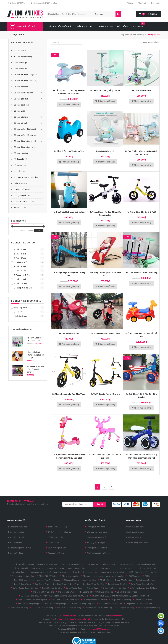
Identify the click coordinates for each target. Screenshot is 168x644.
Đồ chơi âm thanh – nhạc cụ (25, 81)
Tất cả (157, 42)
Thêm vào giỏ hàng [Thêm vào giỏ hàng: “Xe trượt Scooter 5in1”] (143, 101)
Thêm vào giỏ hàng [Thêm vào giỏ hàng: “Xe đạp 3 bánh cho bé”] (70, 344)
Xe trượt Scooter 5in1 (141, 90)
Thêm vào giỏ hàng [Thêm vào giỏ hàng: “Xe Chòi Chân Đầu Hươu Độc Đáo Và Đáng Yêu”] (106, 469)
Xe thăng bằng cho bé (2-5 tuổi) (141, 212)
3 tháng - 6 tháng (22, 262)
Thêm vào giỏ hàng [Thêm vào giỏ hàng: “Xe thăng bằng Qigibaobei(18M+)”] (106, 344)
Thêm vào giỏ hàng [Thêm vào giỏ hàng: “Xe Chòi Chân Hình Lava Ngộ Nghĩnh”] (70, 223)
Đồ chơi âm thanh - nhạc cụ (25, 75)
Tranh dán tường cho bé (24, 201)
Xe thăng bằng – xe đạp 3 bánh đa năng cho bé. (105, 214)
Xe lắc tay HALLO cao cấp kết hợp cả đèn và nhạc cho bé (69, 92)
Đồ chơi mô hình (21, 123)
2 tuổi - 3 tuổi (20, 258)
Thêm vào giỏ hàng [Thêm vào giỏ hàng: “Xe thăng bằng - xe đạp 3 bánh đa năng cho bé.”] (106, 226)
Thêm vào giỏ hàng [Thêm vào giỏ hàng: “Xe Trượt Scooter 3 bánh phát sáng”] (143, 283)
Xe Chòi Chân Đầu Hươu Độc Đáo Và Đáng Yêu (105, 456)
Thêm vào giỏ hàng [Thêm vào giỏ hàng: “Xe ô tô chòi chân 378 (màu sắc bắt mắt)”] (143, 347)
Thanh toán (143, 3)
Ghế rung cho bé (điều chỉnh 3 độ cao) (105, 274)
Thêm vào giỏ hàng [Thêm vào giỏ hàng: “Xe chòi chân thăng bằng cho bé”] (106, 101)
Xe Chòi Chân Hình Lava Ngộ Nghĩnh (69, 212)
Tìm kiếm (118, 14)
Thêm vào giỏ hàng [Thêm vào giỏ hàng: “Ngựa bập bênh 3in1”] (106, 162)
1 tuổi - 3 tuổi (20, 254)
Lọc (39, 231)
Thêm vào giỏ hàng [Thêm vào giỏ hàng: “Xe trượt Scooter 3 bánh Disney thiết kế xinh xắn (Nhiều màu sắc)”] (70, 469)
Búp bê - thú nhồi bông (23, 57)
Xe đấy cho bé (20, 207)
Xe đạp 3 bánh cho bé (69, 333)
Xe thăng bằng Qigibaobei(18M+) (105, 333)
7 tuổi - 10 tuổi (20, 283)
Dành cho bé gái (20, 63)
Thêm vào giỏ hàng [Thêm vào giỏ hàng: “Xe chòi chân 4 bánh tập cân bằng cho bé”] (143, 408)
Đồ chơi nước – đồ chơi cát (25, 135)
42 (152, 42)
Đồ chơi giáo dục (21, 99)
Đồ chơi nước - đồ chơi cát (25, 129)
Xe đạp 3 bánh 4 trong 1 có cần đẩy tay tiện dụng (141, 153)
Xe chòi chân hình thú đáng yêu (69, 151)
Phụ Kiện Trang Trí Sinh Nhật (26, 177)
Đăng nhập (155, 3)
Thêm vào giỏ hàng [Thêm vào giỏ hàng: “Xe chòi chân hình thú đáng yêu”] (70, 162)
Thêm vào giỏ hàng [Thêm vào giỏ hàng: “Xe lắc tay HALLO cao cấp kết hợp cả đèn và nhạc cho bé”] (70, 104)
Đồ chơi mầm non (21, 117)
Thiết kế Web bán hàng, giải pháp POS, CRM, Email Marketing (84, 632)
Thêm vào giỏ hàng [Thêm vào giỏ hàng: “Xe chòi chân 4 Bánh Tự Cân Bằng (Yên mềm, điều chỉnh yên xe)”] (143, 469)
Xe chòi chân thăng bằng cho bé (105, 90)
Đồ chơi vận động (137, 35)
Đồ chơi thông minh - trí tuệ (25, 141)
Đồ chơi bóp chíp (21, 87)
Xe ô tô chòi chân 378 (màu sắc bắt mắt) (141, 335)
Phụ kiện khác (20, 171)
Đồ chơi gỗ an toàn (22, 105)
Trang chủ (124, 35)
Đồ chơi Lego (19, 111)
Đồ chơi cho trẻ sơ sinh (23, 93)
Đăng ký (99, 504)
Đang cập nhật (20, 308)
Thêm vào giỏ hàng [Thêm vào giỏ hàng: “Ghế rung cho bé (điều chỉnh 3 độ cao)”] (106, 286)
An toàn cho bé (20, 51)
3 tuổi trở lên (20, 271)
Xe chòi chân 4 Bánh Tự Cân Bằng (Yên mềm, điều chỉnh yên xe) (141, 456)
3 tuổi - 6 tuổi (20, 267)
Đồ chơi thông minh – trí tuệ (25, 147)
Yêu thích (130, 3)
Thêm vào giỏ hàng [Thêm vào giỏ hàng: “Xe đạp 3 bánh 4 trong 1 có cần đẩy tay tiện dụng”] (143, 165)
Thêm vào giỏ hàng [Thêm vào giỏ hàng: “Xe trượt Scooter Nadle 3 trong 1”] (106, 405)
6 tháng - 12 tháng (22, 275)
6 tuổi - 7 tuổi (20, 279)
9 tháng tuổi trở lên (23, 288)
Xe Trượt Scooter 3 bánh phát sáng (141, 273)
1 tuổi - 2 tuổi (20, 249)
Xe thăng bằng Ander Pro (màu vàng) (69, 394)
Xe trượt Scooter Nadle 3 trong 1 (105, 394)
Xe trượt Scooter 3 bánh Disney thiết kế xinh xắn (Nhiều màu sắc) (69, 456)
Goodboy (18, 312)
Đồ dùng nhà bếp (21, 159)
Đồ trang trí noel (20, 165)
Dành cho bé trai (21, 69)
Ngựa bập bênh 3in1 (105, 151)
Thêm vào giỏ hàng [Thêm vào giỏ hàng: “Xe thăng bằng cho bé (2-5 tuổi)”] (143, 223)
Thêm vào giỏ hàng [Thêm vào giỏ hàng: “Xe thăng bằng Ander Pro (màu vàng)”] (70, 405)
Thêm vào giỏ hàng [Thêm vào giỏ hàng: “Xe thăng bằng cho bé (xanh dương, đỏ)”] (70, 286)
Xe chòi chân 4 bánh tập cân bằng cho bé (141, 396)
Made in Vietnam (21, 316)
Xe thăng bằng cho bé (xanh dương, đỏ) (69, 274)
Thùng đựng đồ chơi (22, 195)
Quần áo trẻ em (20, 183)
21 (149, 42)
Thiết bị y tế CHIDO (22, 189)
